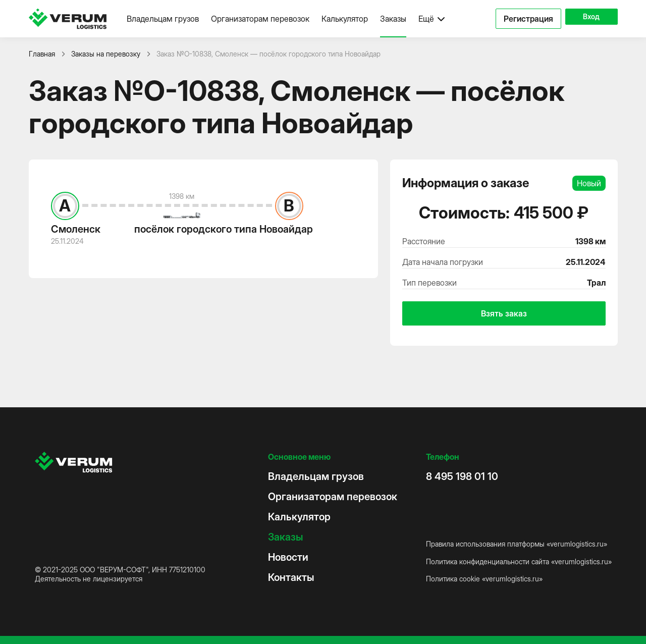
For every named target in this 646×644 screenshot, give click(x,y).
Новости (288, 557)
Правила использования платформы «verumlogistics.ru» (517, 544)
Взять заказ (504, 313)
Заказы (393, 19)
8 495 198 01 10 (462, 476)
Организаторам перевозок (260, 19)
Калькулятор (345, 19)
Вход (585, 19)
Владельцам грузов (163, 19)
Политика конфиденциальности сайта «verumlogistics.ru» (519, 561)
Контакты (291, 577)
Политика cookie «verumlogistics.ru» (484, 579)
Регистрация (515, 19)
